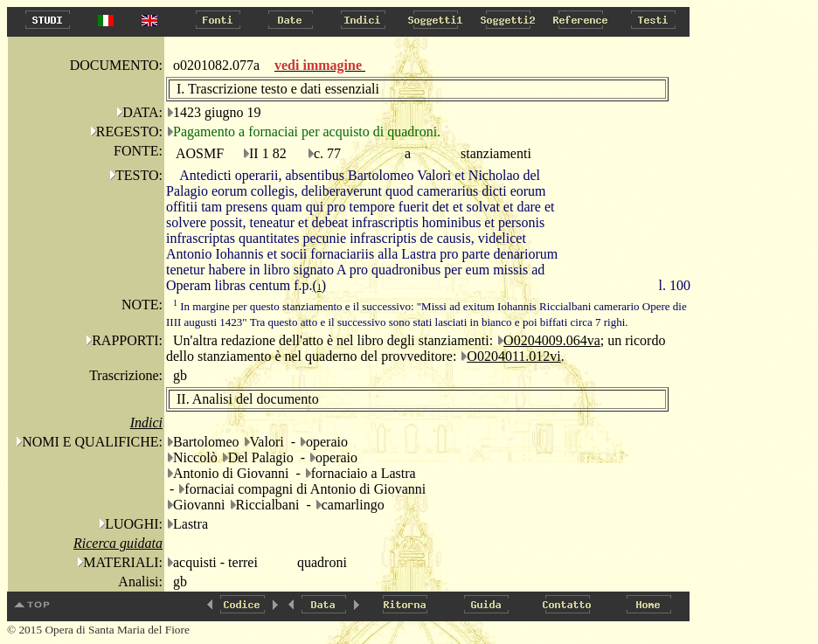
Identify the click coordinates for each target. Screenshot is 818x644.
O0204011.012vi (513, 356)
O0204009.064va (552, 340)
